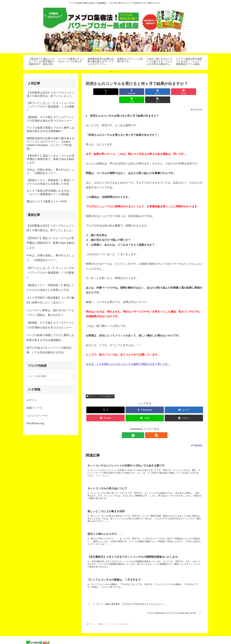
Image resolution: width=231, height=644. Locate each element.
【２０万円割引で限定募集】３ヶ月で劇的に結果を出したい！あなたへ (50, 300)
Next (206, 62)
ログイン (32, 400)
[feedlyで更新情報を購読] (141, 427)
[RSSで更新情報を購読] (148, 427)
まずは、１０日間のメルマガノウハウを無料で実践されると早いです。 (128, 356)
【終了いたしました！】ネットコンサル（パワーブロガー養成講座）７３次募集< (50, 273)
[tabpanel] (42, 62)
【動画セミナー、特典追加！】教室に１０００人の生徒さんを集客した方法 (50, 288)
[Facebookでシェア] (115, 92)
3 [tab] (120, 72)
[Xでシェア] (95, 92)
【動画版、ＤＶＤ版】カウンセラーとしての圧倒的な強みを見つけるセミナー (50, 325)
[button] (194, 92)
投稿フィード (34, 408)
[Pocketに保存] (155, 92)
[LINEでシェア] (174, 92)
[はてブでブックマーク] (135, 92)
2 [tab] (115, 72)
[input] (51, 376)
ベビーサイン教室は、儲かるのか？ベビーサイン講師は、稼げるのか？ (50, 313)
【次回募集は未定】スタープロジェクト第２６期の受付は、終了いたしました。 (50, 228)
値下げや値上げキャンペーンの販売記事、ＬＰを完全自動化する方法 (49, 350)
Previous (25, 62)
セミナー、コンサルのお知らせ (100, 388)
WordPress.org (35, 423)
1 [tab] (111, 72)
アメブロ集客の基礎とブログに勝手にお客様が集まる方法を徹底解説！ (50, 338)
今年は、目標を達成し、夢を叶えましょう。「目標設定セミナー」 (50, 258)
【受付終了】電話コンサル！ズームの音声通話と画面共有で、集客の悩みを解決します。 (50, 243)
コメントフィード (37, 416)
